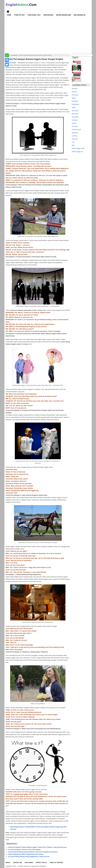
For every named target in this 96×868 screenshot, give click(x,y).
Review (74, 123)
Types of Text (19, 15)
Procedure (75, 95)
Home (9, 15)
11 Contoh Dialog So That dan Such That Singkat (24, 850)
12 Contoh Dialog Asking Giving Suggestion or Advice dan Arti (29, 857)
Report (74, 98)
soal (73, 142)
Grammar (75, 139)
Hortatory (75, 120)
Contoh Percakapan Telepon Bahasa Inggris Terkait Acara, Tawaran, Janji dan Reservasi (37, 847)
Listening (75, 136)
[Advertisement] (48, 35)
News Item (75, 114)
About (8, 863)
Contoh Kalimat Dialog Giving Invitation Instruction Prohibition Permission (33, 852)
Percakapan (48, 15)
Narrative (75, 89)
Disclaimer (29, 863)
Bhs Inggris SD (80, 15)
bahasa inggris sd (77, 152)
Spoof (74, 108)
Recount (74, 92)
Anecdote (75, 126)
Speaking (14, 55)
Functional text (76, 130)
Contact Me (17, 863)
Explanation (76, 104)
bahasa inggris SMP (78, 148)
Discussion (75, 111)
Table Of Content (56, 863)
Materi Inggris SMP (63, 15)
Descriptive (75, 117)
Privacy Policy (41, 863)
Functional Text (34, 15)
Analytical (75, 101)
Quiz (73, 145)
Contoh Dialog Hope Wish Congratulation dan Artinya (26, 854)
